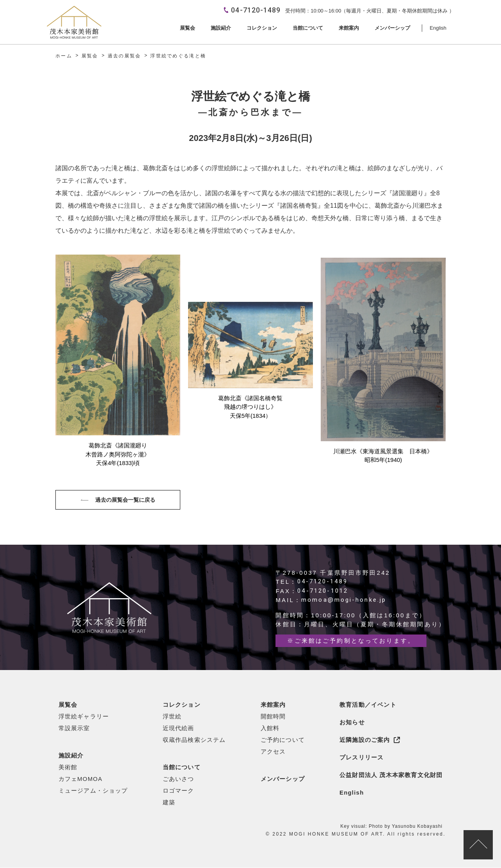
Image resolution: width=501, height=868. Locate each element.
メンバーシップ (283, 779)
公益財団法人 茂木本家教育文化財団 (391, 775)
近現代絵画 (179, 728)
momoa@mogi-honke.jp (344, 601)
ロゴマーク (179, 791)
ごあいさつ (179, 779)
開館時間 (273, 717)
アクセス (273, 752)
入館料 (270, 728)
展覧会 (68, 705)
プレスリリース (362, 758)
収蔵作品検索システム (194, 740)
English (352, 793)
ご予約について (283, 740)
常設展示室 (74, 728)
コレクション (182, 705)
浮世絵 (172, 717)
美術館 (68, 767)
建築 (169, 803)
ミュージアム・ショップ (93, 791)
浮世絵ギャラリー (84, 717)
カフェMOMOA (81, 779)
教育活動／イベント (368, 705)
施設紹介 (71, 756)
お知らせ (352, 723)
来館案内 (273, 705)
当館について (182, 767)
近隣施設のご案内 (365, 740)
